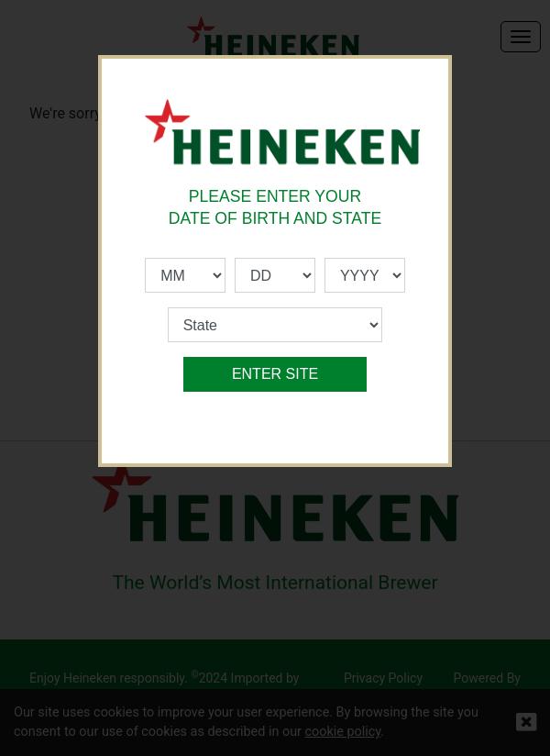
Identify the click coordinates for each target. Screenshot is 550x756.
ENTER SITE (275, 374)
